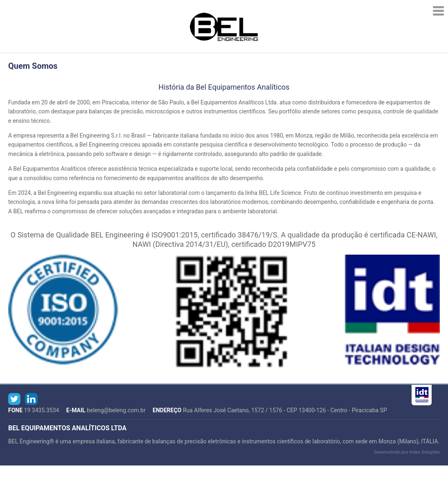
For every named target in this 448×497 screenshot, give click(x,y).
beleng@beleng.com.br (116, 410)
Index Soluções (425, 452)
